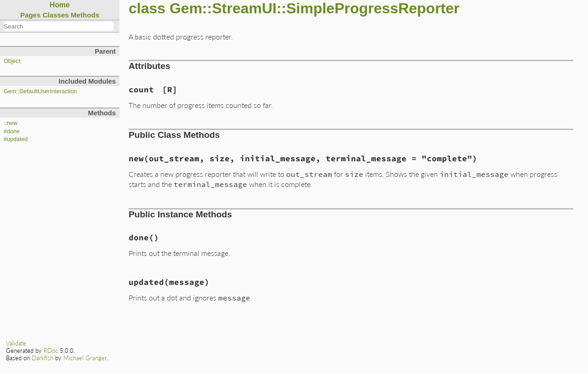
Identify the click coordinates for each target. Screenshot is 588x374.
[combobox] (59, 26)
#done (12, 131)
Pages (31, 15)
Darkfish (42, 358)
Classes (56, 15)
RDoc (51, 351)
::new (11, 123)
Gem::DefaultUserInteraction (40, 91)
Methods (85, 15)
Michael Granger (85, 358)
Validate (16, 343)
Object (12, 61)
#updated (16, 139)
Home (60, 5)
